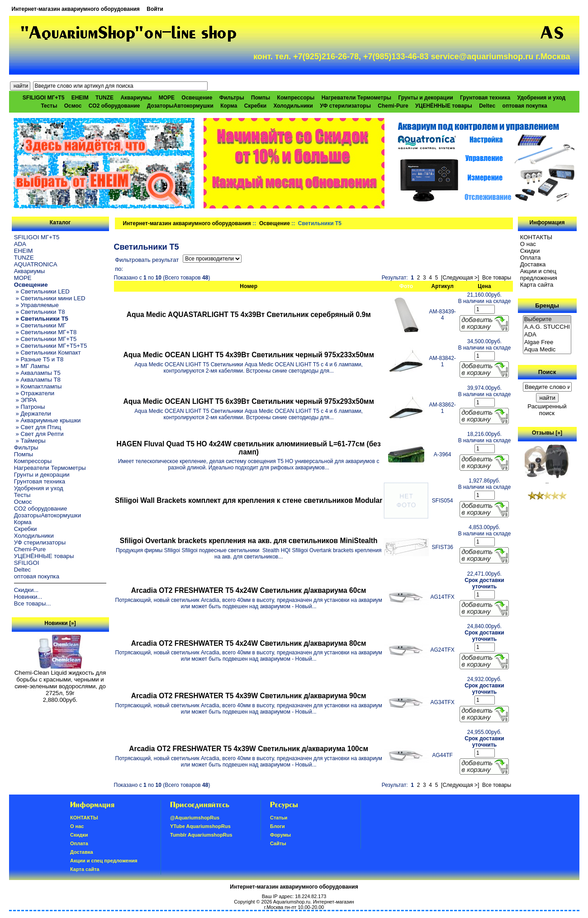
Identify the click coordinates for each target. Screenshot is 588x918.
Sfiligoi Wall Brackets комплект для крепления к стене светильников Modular (249, 500)
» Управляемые (36, 305)
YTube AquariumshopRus (200, 826)
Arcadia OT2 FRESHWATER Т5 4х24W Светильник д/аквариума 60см (249, 590)
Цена (484, 286)
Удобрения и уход (541, 98)
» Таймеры (30, 441)
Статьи (279, 818)
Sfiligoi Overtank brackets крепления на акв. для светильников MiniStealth (249, 541)
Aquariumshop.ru (292, 902)
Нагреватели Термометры (356, 98)
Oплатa (531, 258)
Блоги (277, 826)
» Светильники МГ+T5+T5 (51, 346)
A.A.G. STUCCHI (547, 327)
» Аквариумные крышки (47, 420)
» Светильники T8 (40, 312)
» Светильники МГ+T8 (45, 332)
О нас (528, 244)
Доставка (533, 264)
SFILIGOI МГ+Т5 (43, 98)
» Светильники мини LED (50, 298)
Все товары (497, 278)
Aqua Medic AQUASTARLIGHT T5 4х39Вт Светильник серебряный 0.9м (249, 315)
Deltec (487, 106)
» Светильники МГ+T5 (45, 339)
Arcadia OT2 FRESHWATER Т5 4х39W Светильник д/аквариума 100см (249, 749)
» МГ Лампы (32, 366)
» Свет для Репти (39, 434)
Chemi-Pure (393, 106)
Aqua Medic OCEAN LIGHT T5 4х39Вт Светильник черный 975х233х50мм (249, 355)
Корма (229, 106)
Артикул (443, 286)
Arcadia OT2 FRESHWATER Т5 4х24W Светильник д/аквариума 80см (249, 643)
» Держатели (33, 414)
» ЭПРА (25, 400)
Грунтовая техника (485, 98)
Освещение (275, 223)
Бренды (547, 305)
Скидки (530, 251)
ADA (20, 244)
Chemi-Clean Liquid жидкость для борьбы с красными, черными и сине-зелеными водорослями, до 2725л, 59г (60, 680)
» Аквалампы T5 (37, 373)
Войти (155, 9)
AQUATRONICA (36, 264)
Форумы (280, 835)
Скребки (255, 106)
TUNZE (104, 98)
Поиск (547, 372)
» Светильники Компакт (47, 353)
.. (547, 479)
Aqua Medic (547, 350)
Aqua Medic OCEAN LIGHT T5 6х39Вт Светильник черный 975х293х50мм (249, 401)
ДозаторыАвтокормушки (180, 106)
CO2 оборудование (114, 106)
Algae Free (547, 343)
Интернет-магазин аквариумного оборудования (76, 9)
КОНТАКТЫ (536, 237)
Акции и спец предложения (539, 274)
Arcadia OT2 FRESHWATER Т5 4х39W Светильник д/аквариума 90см (249, 696)
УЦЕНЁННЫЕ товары (444, 106)
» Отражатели (34, 393)
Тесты (49, 106)
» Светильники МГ (40, 325)
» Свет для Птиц (38, 427)
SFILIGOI (27, 563)
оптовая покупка (525, 106)
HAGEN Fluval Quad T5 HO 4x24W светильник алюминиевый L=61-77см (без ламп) (249, 448)
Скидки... (26, 590)
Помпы (261, 98)
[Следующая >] (460, 278)
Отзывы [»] (547, 433)
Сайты (278, 843)
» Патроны (30, 407)
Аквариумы (136, 98)
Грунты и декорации (425, 98)
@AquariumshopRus (195, 818)
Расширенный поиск (547, 410)
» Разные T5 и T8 (39, 359)
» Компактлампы (38, 386)
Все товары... (33, 603)
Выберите (547, 319)
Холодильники (293, 106)
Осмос (73, 106)
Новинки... (28, 597)
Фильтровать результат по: (147, 264)
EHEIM (80, 98)
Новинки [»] (60, 623)
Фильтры (232, 98)
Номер (249, 286)
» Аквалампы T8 (37, 380)
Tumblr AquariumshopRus (201, 835)
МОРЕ (167, 98)
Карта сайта (537, 285)
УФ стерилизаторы (345, 106)
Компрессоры (296, 98)
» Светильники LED (42, 291)
